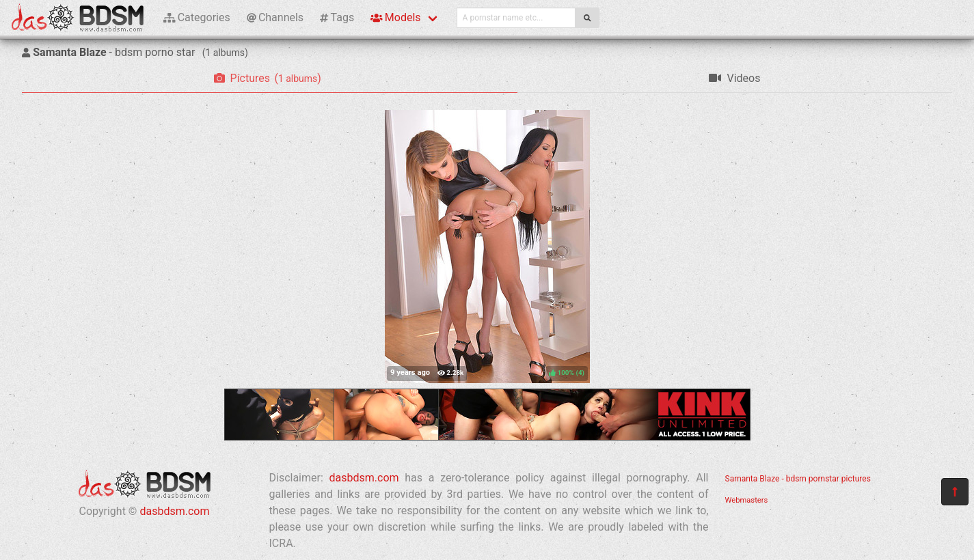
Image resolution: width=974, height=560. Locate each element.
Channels (275, 17)
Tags (337, 17)
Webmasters (747, 500)
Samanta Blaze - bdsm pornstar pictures (798, 479)
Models (395, 17)
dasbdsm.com (174, 511)
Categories (197, 17)
